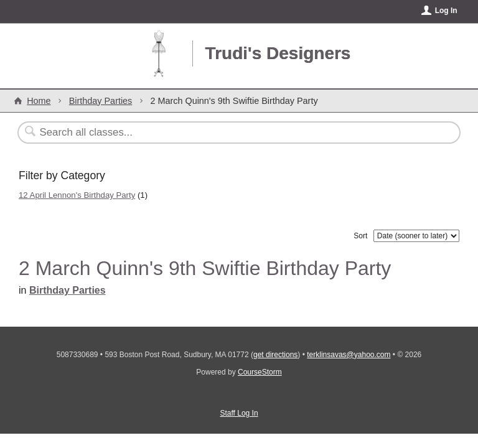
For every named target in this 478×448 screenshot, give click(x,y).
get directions (275, 355)
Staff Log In (239, 413)
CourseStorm (260, 372)
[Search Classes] (209, 133)
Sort (360, 236)
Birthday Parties (101, 101)
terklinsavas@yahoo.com (349, 355)
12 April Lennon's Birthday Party (77, 195)
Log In (446, 11)
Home (39, 101)
